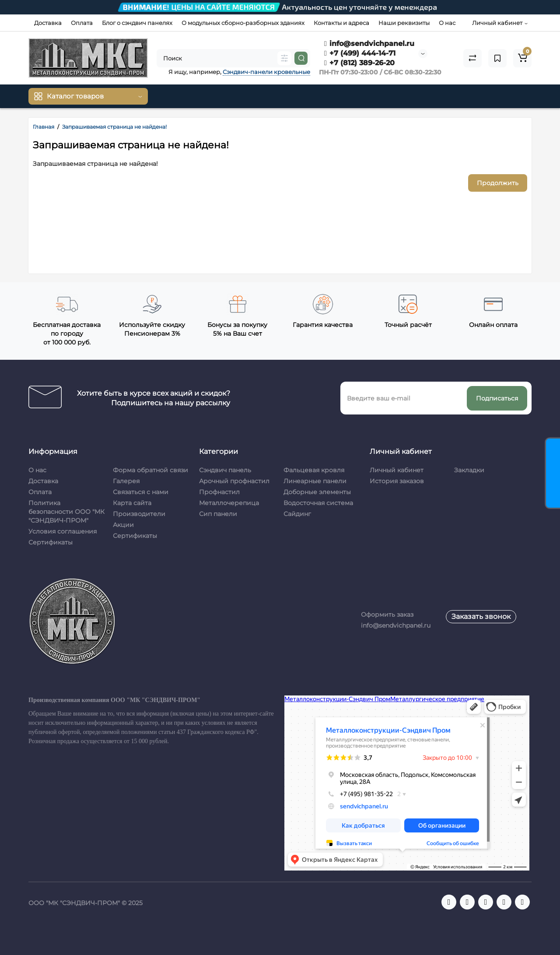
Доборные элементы (317, 492)
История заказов (397, 481)
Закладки (469, 470)
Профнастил (219, 492)
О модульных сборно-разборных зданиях (243, 23)
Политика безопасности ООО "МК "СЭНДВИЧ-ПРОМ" (66, 512)
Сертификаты (51, 542)
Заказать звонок (481, 616)
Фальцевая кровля (314, 470)
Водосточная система (318, 503)
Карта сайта (132, 503)
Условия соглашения (63, 531)
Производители (139, 514)
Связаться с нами (141, 492)
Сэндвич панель (225, 470)
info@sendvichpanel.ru (369, 44)
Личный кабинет (397, 470)
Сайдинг (297, 514)
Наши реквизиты (404, 23)
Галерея (126, 481)
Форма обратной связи (150, 470)
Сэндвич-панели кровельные (266, 72)
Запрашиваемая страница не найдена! (114, 127)
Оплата (82, 23)
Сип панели (218, 514)
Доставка (48, 23)
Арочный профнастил (234, 481)
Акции (123, 525)
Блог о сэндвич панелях (137, 23)
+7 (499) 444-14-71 (360, 53)
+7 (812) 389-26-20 (359, 63)
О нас (447, 23)
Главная (44, 127)
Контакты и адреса (341, 23)
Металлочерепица (229, 503)
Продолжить (498, 183)
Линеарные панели (315, 481)
